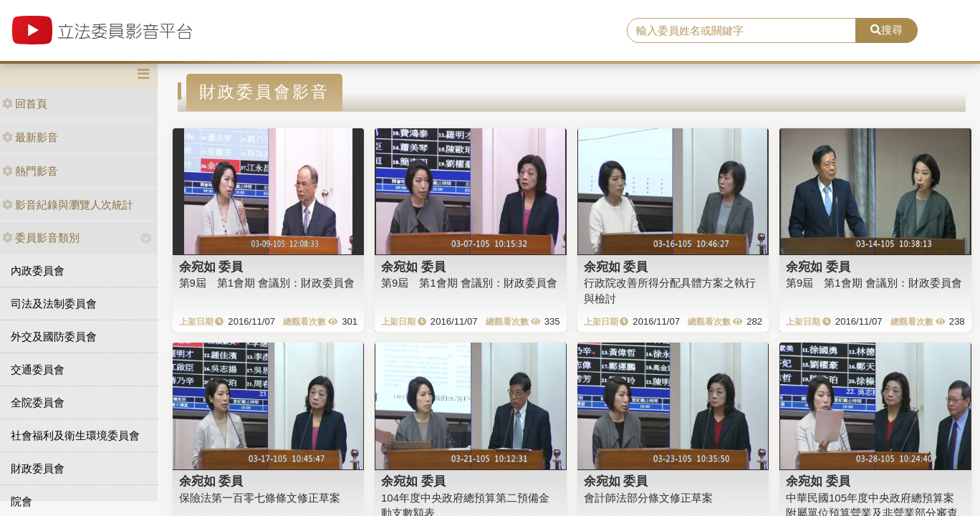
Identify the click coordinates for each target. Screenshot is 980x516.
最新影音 (30, 137)
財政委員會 (38, 468)
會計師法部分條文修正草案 (648, 498)
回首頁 (25, 104)
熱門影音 (30, 171)
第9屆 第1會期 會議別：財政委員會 (267, 283)
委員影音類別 (41, 238)
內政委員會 (38, 271)
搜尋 (887, 30)
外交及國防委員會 (54, 336)
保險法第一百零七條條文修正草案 (260, 498)
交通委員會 (38, 369)
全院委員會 (38, 402)
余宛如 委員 (211, 267)
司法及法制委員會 (54, 304)
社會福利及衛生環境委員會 (75, 435)
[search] (741, 31)
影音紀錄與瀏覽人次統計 (68, 205)
